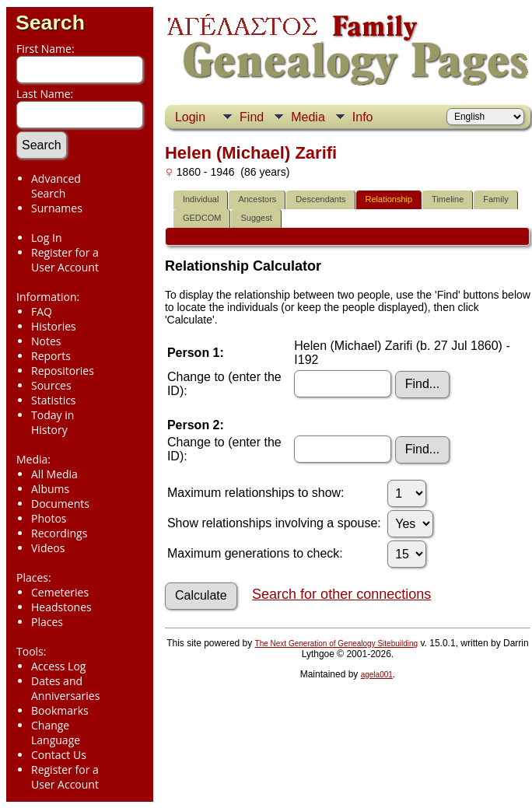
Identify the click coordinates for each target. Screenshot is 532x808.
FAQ (42, 311)
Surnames (57, 208)
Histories (54, 326)
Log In (46, 238)
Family (495, 199)
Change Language (56, 733)
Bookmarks (60, 710)
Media (308, 117)
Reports (51, 356)
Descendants (320, 199)
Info (363, 117)
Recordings (59, 533)
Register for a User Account (65, 260)
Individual (201, 199)
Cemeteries (60, 592)
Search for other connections (341, 594)
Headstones (61, 607)
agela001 (377, 675)
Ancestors (257, 199)
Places (47, 622)
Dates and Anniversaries (65, 688)
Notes (46, 341)
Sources (51, 385)
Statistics (54, 400)
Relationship (389, 199)
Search (50, 23)
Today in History (52, 422)
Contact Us (59, 755)
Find (252, 117)
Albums (50, 489)
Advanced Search (56, 186)
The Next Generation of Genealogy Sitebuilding (337, 644)
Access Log (58, 666)
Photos (49, 518)
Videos (48, 548)
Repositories (63, 371)
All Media (54, 474)
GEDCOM (202, 218)
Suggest (256, 218)
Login (190, 117)
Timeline (448, 199)
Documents (60, 504)
